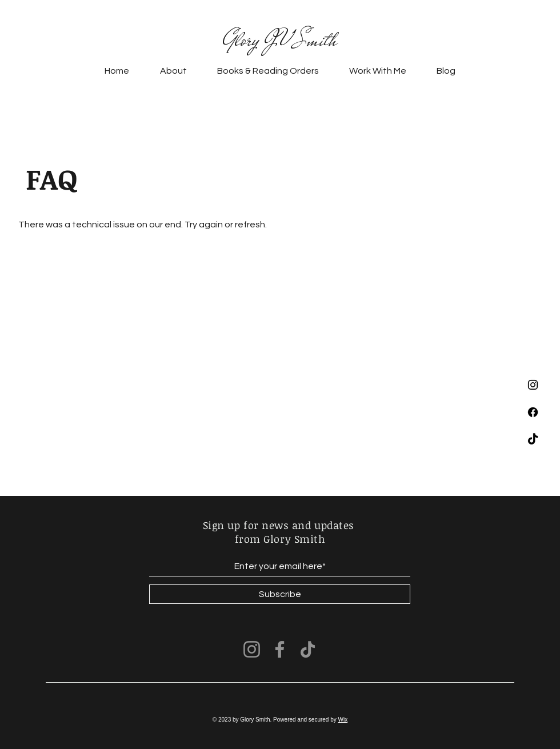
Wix (343, 720)
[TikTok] (533, 440)
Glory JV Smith (280, 40)
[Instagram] (533, 385)
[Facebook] (533, 412)
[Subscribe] (280, 594)
